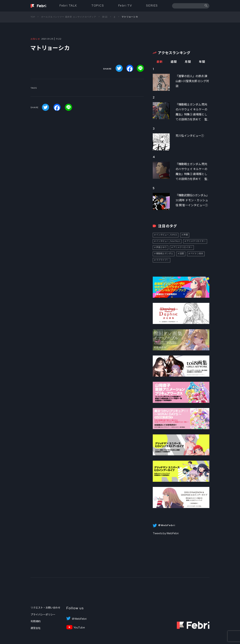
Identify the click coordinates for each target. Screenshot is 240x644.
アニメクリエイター (196, 241)
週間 (174, 62)
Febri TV (125, 6)
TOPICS (98, 6)
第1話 (105, 17)
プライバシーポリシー (43, 615)
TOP (33, 17)
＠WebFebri (79, 619)
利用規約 (36, 621)
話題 (182, 254)
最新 (160, 62)
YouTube (79, 628)
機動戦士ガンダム (165, 254)
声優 (186, 235)
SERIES (152, 6)
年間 (202, 62)
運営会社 (36, 628)
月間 (188, 62)
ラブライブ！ (162, 260)
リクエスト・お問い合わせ (45, 608)
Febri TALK (68, 6)
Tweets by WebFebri (166, 533)
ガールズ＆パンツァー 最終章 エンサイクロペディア (69, 17)
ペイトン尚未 (197, 254)
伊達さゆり (161, 247)
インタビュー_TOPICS (167, 235)
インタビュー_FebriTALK (168, 241)
